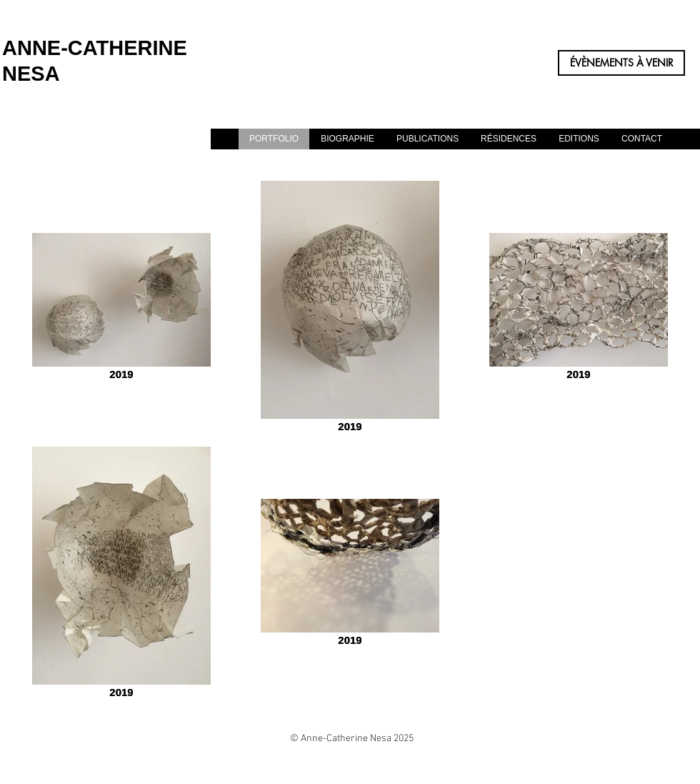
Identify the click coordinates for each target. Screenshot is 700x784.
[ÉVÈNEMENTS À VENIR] (621, 63)
